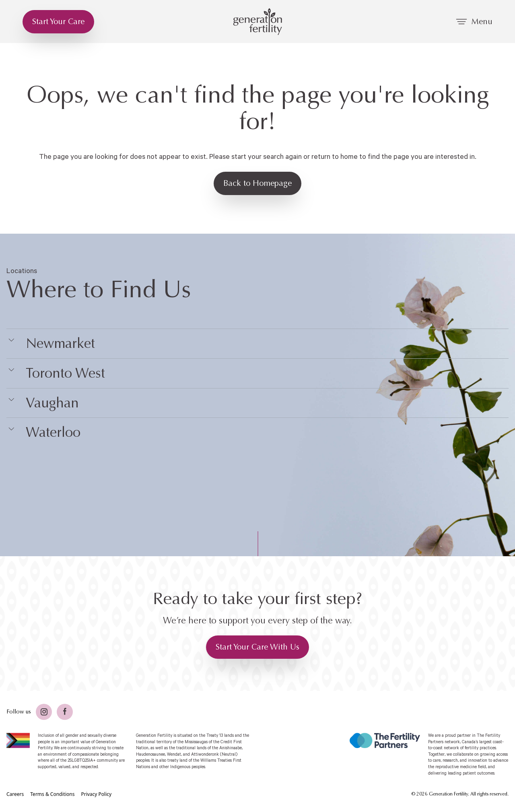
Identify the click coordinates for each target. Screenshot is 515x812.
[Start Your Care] (58, 22)
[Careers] (15, 794)
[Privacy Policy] (96, 794)
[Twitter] (44, 712)
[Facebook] (65, 712)
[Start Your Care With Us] (257, 647)
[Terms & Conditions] (52, 794)
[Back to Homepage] (257, 183)
